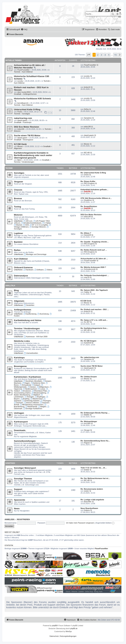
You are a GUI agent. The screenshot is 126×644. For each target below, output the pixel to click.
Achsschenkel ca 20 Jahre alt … (94, 259)
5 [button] (109, 55)
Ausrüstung (43, 314)
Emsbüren (26, 391)
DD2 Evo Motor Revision (26, 127)
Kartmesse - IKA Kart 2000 (36, 337)
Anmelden (10, 519)
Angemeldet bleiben (105, 523)
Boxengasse (28, 140)
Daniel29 (88, 235)
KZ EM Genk (20, 144)
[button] (89, 55)
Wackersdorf (36, 399)
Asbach (36, 385)
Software (39, 270)
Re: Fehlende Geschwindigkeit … (95, 275)
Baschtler (88, 502)
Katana (87, 510)
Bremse (18, 198)
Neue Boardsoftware (89, 508)
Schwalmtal (25, 385)
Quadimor (88, 200)
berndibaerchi (23, 103)
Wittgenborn (43, 387)
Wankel (18, 225)
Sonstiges (26, 114)
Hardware (28, 270)
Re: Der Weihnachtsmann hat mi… (95, 478)
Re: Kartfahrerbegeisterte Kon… (94, 328)
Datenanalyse (21, 276)
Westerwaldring (39, 393)
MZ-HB (87, 153)
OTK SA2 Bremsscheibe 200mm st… (96, 198)
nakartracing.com (23, 118)
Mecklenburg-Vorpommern (32, 405)
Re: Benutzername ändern (92, 489)
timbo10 (87, 87)
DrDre (86, 109)
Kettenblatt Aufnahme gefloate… (94, 190)
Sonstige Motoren (38, 227)
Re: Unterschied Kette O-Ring (93, 173)
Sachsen (19, 403)
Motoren (17, 131)
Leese (42, 389)
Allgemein (18, 148)
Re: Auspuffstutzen (89, 206)
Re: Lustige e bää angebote (92, 500)
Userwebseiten (31, 353)
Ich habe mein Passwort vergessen (80, 523)
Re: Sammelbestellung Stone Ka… (95, 441)
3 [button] (101, 55)
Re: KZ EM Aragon (88, 341)
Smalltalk (18, 94)
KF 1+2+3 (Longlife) (39, 225)
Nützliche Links (22, 341)
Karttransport (21, 422)
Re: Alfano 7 (86, 233)
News (17, 509)
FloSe (20, 112)
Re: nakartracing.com (90, 357)
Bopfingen (40, 397)
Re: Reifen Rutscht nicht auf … (94, 250)
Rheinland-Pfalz (40, 391)
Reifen (17, 250)
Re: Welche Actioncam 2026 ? (93, 267)
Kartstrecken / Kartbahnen (27, 377)
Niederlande (31, 407)
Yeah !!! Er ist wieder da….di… (94, 468)
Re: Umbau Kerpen (89, 377)
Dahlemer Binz (38, 383)
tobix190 (21, 129)
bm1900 (87, 423)
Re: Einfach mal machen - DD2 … (95, 309)
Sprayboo (88, 118)
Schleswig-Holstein (31, 401)
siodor (86, 491)
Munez (20, 146)
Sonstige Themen (23, 479)
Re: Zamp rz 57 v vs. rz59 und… (94, 320)
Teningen (29, 397)
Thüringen (46, 401)
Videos (48, 270)
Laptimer (19, 233)
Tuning (17, 207)
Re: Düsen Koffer (88, 181)
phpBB (54, 626)
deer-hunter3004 (24, 92)
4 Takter (47, 223)
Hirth (26, 225)
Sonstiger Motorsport (25, 468)
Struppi (87, 430)
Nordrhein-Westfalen (33, 381)
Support (18, 489)
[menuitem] (24, 29)
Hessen (32, 387)
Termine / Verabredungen (24, 162)
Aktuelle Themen (13, 60)
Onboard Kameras (23, 267)
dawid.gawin (22, 120)
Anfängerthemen (30, 94)
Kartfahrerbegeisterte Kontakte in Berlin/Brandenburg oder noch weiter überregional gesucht (33, 155)
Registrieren (23, 519)
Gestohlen (29, 305)
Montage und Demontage (35, 254)
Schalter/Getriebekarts (31, 223)
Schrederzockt (90, 269)
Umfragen (19, 413)
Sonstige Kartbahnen (33, 409)
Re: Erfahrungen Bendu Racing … (95, 413)
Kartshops (27, 122)
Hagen (26, 383)
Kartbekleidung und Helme (28, 320)
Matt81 (87, 415)
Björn (20, 160)
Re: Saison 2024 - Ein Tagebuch (94, 290)
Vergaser (19, 182)
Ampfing (25, 399)
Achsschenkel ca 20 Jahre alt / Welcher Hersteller (30, 66)
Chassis (18, 190)
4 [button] (105, 55)
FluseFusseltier (24, 70)
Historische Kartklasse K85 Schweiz (32, 99)
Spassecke (20, 500)
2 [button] (98, 55)
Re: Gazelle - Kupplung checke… (95, 242)
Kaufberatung (30, 314)
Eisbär (87, 470)
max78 (87, 277)
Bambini (18, 242)
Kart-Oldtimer (27, 72)
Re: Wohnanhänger (89, 421)
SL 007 (87, 322)
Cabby (87, 292)
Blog (16, 290)
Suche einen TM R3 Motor (27, 135)
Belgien (42, 407)
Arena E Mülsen (32, 403)
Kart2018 (88, 343)
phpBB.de (74, 629)
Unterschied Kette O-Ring (27, 109)
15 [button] (115, 55)
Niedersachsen (30, 389)
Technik (17, 72)
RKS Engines (89, 183)
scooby (20, 81)
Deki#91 (87, 191)
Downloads (20, 430)
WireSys (69, 631)
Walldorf (36, 395)
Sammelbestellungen (25, 441)
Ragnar (87, 443)
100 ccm (28, 221)
